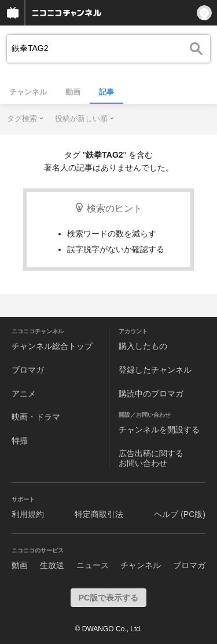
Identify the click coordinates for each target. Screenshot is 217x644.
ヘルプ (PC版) (180, 514)
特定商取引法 (99, 514)
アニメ (24, 394)
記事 (106, 92)
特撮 (20, 441)
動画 (73, 92)
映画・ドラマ (36, 417)
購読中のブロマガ (151, 394)
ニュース (93, 565)
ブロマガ (28, 370)
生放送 (52, 565)
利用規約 (28, 514)
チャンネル (28, 92)
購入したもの (143, 346)
